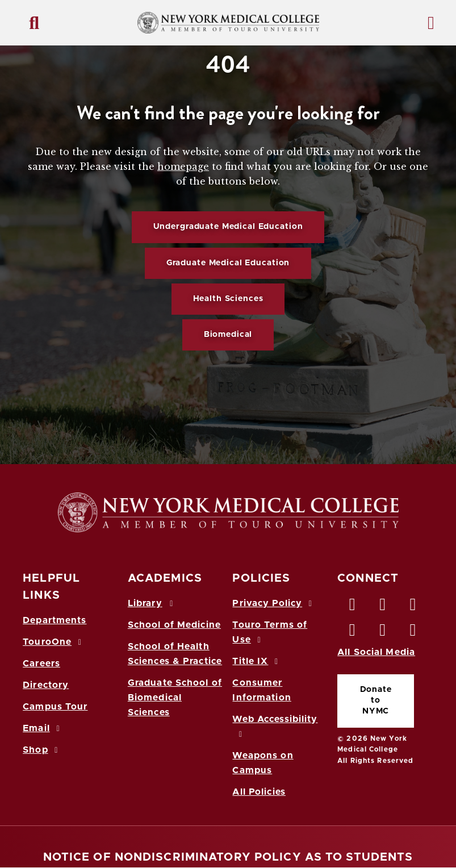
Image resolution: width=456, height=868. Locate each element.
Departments (55, 620)
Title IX (257, 661)
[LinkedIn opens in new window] (413, 607)
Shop (42, 750)
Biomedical (228, 335)
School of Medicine (174, 625)
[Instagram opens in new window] (353, 633)
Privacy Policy (274, 603)
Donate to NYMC (376, 700)
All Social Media (376, 652)
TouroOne (54, 642)
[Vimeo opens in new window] (383, 633)
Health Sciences (228, 299)
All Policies (259, 792)
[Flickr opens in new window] (413, 633)
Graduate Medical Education (228, 263)
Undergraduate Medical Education (228, 227)
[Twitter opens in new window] (383, 607)
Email (43, 728)
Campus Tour (55, 707)
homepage (183, 166)
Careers (41, 663)
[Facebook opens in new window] (353, 607)
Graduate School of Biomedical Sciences (175, 698)
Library (152, 603)
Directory (46, 685)
